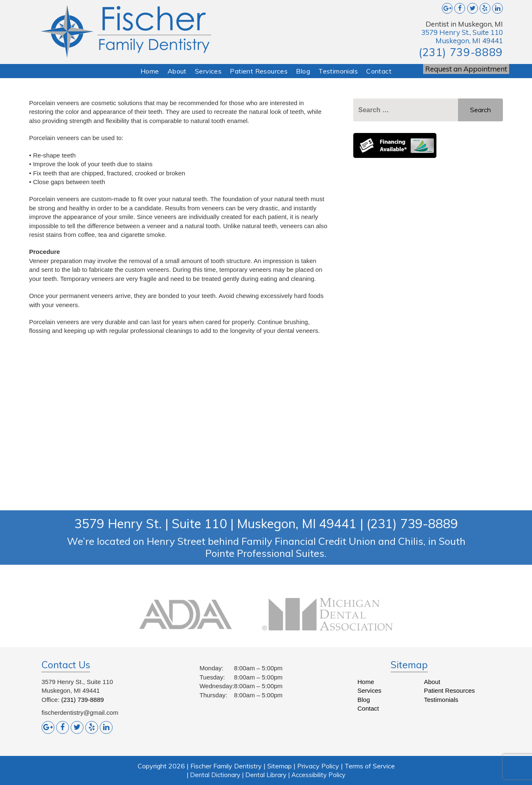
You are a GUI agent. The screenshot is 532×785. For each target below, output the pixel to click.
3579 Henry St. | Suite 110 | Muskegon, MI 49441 (216, 524)
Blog (303, 71)
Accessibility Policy (318, 775)
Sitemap (280, 766)
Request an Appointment (466, 69)
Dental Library (266, 775)
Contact (379, 71)
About (177, 71)
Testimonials (338, 71)
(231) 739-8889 (461, 52)
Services (208, 71)
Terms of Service (370, 766)
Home (150, 71)
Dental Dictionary (215, 775)
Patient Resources (259, 71)
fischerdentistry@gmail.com (80, 712)
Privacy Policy (318, 766)
